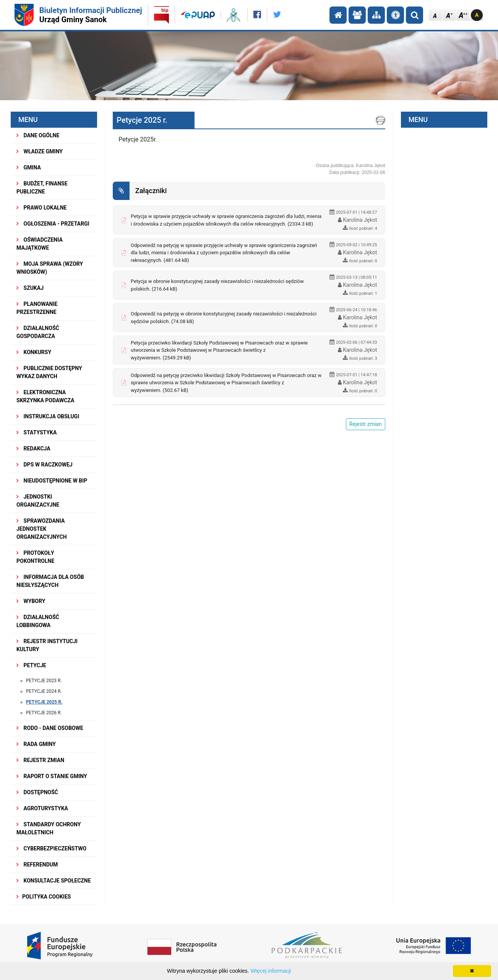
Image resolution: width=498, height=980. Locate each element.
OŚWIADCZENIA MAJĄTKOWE (40, 244)
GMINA (29, 167)
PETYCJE (31, 665)
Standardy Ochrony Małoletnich (49, 828)
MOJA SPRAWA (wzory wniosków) (50, 268)
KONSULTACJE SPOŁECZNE (54, 881)
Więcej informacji (271, 971)
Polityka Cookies (44, 897)
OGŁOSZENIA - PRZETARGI (53, 224)
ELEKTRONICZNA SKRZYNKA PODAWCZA (45, 396)
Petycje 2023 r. (44, 681)
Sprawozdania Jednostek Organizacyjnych (42, 529)
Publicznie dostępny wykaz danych (49, 372)
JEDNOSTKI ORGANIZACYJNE (38, 501)
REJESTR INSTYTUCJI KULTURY (47, 645)
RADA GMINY (36, 744)
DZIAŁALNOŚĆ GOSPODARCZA (38, 332)
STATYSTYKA (36, 432)
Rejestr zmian (40, 760)
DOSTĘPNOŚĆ (37, 792)
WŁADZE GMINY (40, 151)
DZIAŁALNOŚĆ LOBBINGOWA (38, 621)
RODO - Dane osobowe (50, 728)
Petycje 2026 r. (44, 713)
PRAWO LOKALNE (41, 208)
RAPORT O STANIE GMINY (52, 776)
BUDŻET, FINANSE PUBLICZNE (42, 188)
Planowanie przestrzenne (37, 308)
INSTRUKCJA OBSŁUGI (48, 416)
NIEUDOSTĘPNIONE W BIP (52, 481)
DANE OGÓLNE (38, 135)
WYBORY (31, 601)
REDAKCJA (33, 449)
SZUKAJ (30, 288)
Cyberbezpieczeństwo (51, 848)
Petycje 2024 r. (44, 691)
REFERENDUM (37, 865)
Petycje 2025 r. (44, 702)
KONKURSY (34, 352)
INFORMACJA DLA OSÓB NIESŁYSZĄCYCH (50, 581)
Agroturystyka (42, 808)
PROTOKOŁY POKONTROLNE (35, 557)
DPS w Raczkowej (45, 465)
